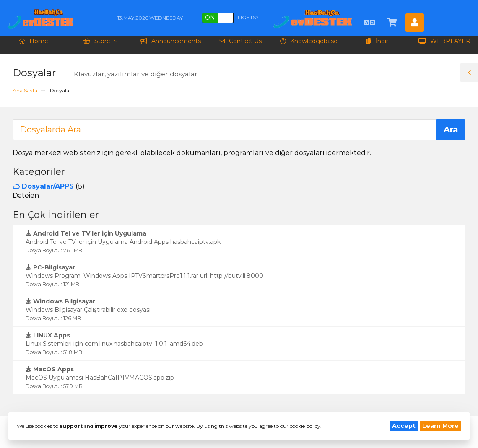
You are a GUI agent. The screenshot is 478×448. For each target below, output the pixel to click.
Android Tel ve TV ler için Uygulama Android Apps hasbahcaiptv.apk (123, 242)
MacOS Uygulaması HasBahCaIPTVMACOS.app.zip (100, 377)
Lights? (230, 18)
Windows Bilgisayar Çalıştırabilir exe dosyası (88, 309)
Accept (404, 426)
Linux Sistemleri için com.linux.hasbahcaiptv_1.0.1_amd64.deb (114, 343)
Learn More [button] (440, 426)
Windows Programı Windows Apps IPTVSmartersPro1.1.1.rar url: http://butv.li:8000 (144, 276)
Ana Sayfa (25, 90)
